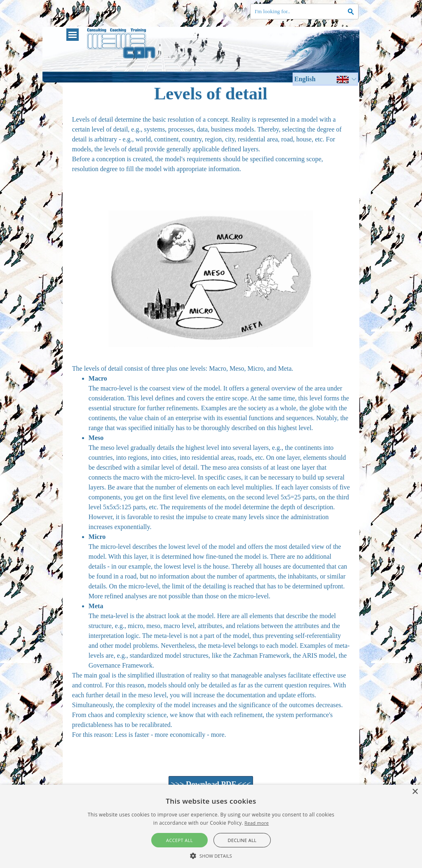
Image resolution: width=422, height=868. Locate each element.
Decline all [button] (242, 840)
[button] (211, 855)
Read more (257, 823)
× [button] (415, 792)
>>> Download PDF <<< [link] (211, 784)
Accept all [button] (179, 840)
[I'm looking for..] (304, 12)
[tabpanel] (211, 154)
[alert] (211, 826)
